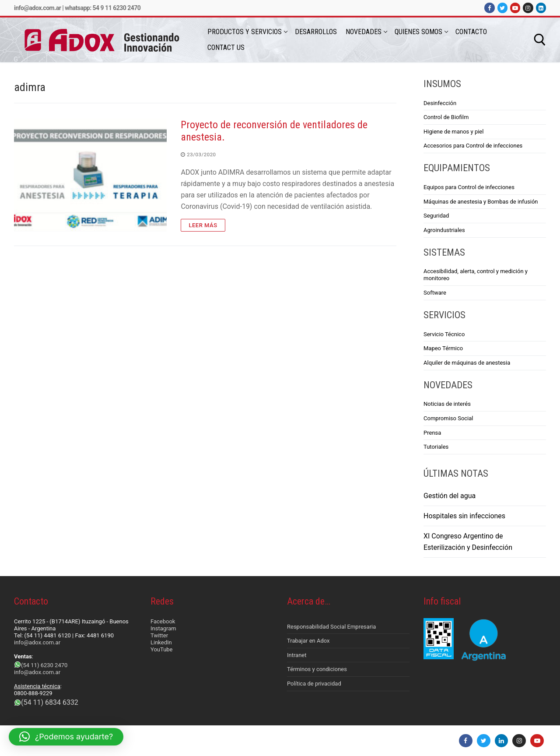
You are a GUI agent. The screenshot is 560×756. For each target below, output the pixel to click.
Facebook (163, 621)
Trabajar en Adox (308, 641)
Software (435, 293)
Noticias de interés (447, 404)
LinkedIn (161, 642)
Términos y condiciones (317, 669)
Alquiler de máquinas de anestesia (467, 363)
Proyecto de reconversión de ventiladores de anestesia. (274, 131)
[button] (66, 737)
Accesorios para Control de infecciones (473, 146)
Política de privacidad (314, 684)
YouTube (162, 649)
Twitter (159, 635)
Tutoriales (436, 447)
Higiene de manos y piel (453, 132)
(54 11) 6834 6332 (50, 702)
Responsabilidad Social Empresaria (331, 627)
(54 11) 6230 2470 (44, 665)
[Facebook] (489, 8)
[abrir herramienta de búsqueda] (540, 40)
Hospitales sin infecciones (464, 516)
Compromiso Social (448, 418)
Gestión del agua (450, 496)
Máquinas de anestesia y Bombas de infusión (481, 202)
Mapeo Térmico (443, 348)
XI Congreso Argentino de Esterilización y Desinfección (468, 542)
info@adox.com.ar (37, 8)
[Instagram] (528, 8)
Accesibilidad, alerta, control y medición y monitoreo (476, 275)
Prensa (432, 433)
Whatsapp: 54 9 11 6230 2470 (103, 8)
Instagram (163, 628)
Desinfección (440, 103)
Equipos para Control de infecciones (469, 187)
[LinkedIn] (541, 8)
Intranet (297, 655)
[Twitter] (502, 8)
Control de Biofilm (446, 117)
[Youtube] (515, 8)
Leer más (203, 225)
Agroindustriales (444, 230)
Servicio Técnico (444, 334)
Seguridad (436, 216)
